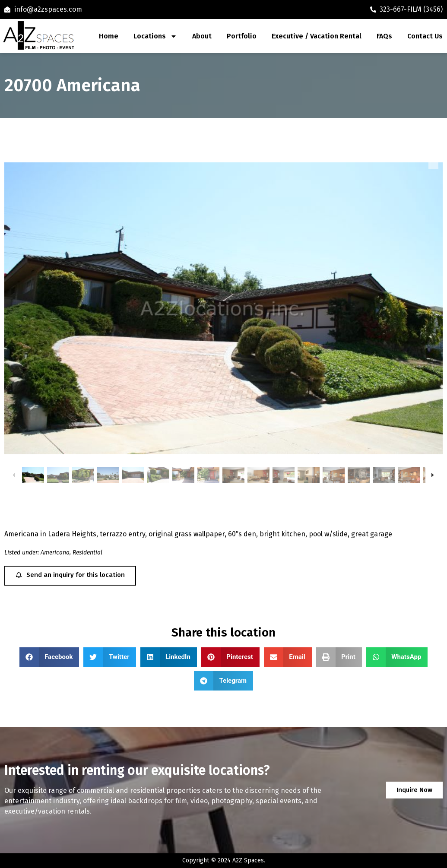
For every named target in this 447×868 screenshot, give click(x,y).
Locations (155, 36)
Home (109, 36)
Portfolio (242, 36)
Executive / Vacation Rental (317, 36)
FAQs (384, 36)
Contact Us (425, 36)
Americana (55, 553)
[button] (49, 657)
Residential (87, 553)
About (202, 36)
